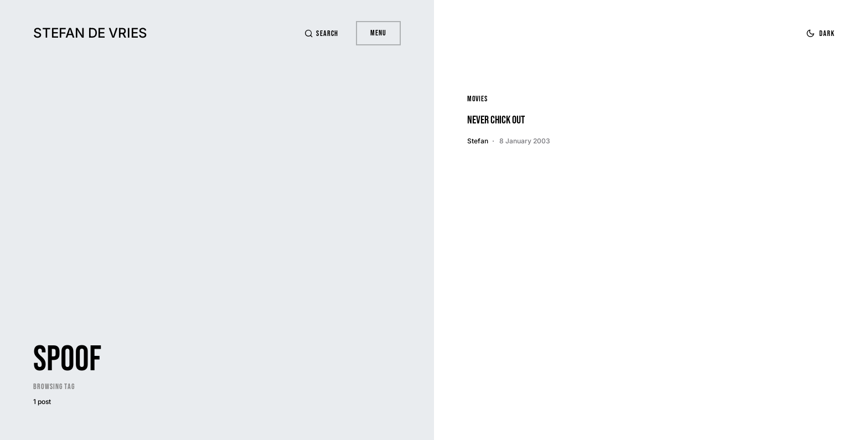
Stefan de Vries (90, 33)
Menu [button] (378, 33)
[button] (321, 33)
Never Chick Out (496, 120)
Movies (477, 99)
